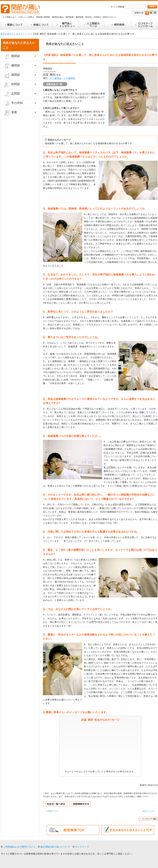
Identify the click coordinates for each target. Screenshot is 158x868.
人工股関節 (56, 78)
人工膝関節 (69, 78)
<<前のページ (52, 811)
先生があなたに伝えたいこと (15, 34)
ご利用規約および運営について (19, 847)
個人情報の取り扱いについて (55, 847)
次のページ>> (148, 811)
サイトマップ (82, 847)
